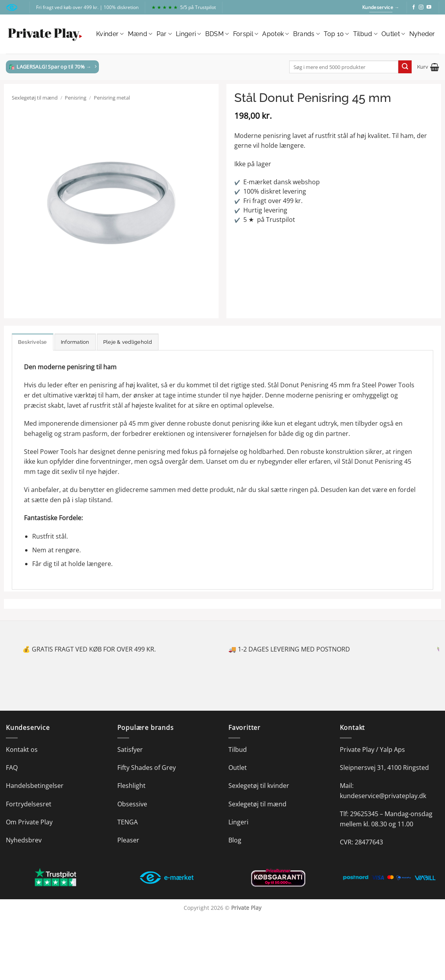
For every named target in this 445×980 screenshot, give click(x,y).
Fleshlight (131, 786)
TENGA (128, 822)
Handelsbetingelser (35, 786)
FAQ (12, 768)
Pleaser (128, 840)
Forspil (246, 34)
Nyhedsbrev (24, 840)
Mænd (140, 34)
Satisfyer (130, 750)
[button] (428, 67)
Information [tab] (75, 342)
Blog (235, 840)
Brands (306, 34)
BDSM (217, 34)
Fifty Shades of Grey (147, 768)
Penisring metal (112, 98)
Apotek (275, 34)
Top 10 (336, 34)
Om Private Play (29, 822)
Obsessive (132, 804)
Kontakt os (22, 750)
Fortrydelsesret (29, 804)
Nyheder (422, 34)
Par (164, 34)
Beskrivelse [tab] (33, 342)
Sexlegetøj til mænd (35, 98)
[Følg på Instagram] (421, 7)
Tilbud (365, 34)
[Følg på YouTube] (429, 7)
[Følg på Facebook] (414, 7)
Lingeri (189, 34)
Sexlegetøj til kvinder (259, 786)
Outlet (393, 34)
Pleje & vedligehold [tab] (128, 342)
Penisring (76, 98)
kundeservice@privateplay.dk (383, 796)
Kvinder (110, 34)
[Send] (405, 67)
